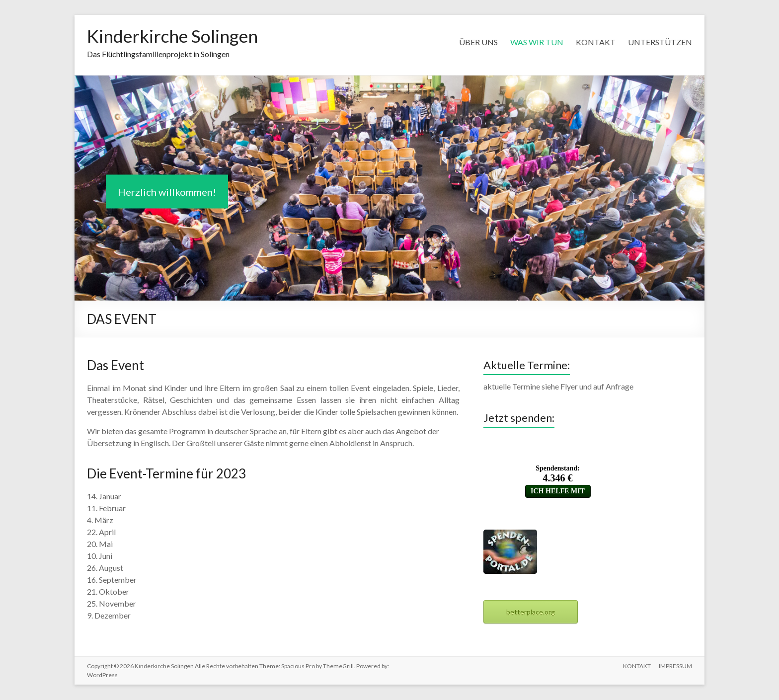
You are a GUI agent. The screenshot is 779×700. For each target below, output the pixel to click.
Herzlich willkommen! (167, 192)
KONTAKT (596, 42)
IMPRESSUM (675, 666)
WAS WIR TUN (537, 42)
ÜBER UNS (478, 42)
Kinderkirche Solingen (174, 36)
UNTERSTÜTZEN (660, 42)
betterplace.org (531, 612)
